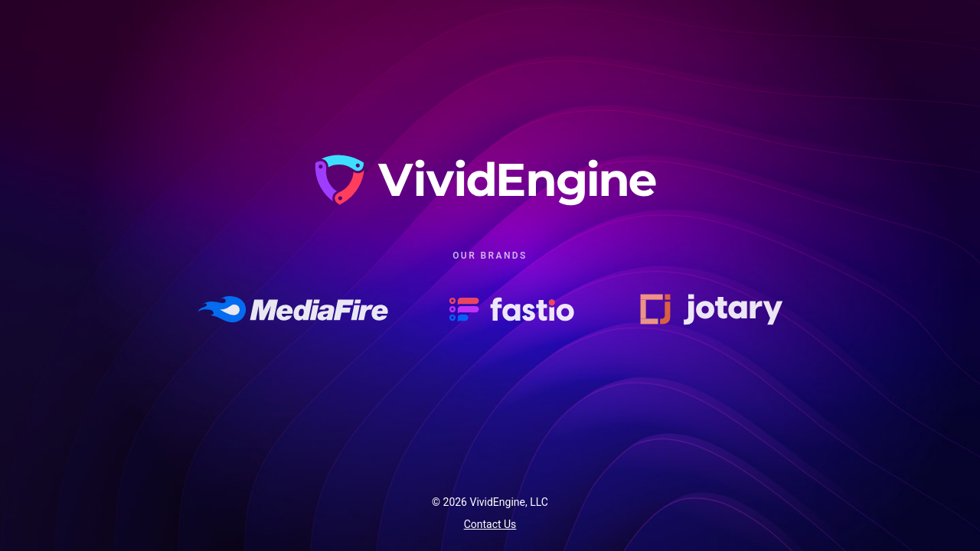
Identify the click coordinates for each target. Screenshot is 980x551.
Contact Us (490, 524)
